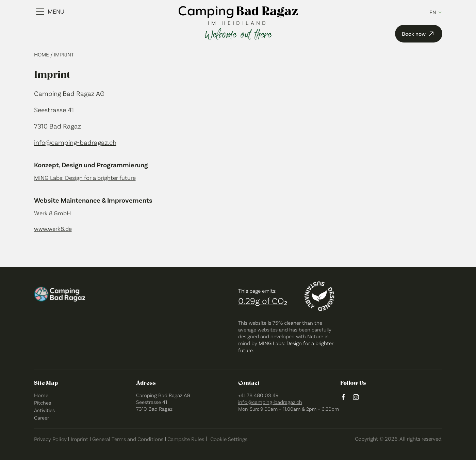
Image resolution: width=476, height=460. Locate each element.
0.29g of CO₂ (263, 300)
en (433, 12)
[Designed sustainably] (319, 296)
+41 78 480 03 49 (258, 395)
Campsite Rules (186, 439)
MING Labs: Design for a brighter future (85, 177)
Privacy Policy (50, 439)
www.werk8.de (53, 228)
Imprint (79, 439)
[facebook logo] (343, 398)
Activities (44, 410)
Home (42, 54)
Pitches (43, 402)
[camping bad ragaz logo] (238, 13)
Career (42, 417)
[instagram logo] (356, 398)
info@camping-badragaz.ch (75, 142)
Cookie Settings (229, 439)
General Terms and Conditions (128, 439)
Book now (419, 34)
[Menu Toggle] (50, 11)
